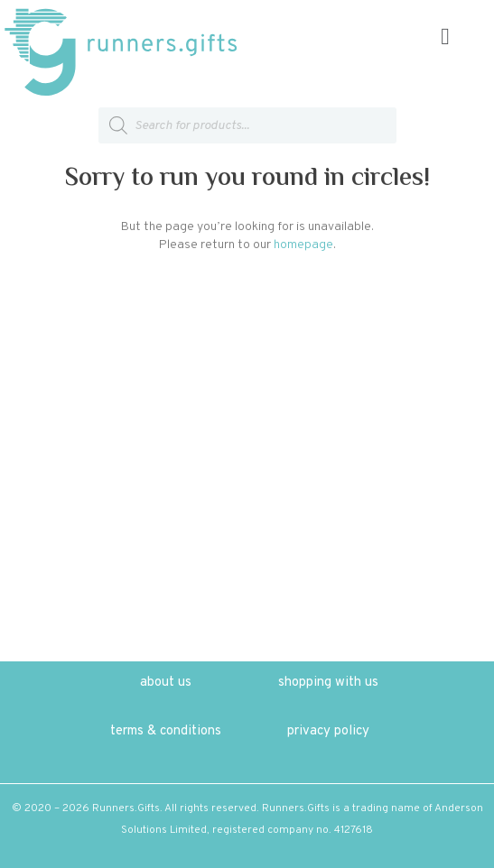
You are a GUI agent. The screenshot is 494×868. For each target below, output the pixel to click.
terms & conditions (166, 731)
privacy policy (328, 731)
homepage (303, 245)
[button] (445, 37)
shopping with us (328, 683)
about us (166, 683)
